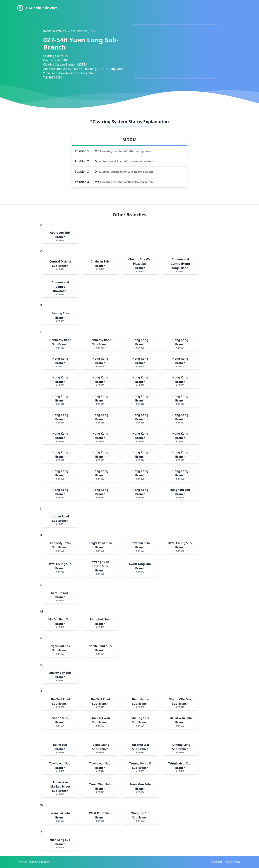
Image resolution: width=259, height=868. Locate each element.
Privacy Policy (232, 862)
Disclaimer (216, 862)
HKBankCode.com (42, 8)
